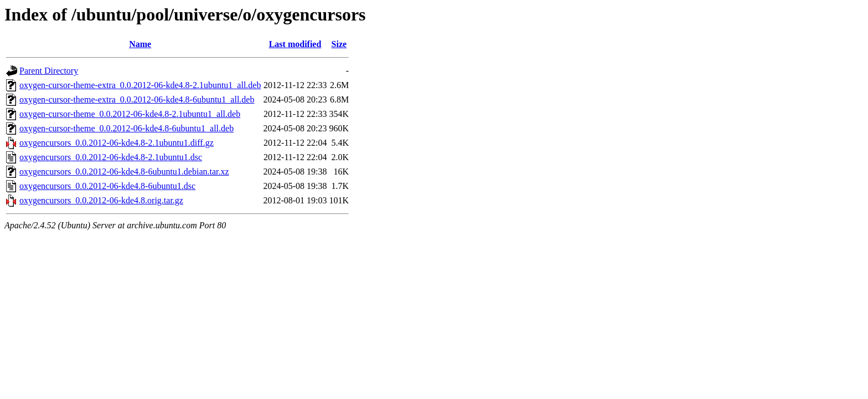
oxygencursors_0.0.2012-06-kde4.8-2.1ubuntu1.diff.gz (117, 143)
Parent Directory (49, 71)
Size (339, 44)
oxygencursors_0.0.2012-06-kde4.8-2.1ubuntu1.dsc (111, 157)
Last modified (295, 44)
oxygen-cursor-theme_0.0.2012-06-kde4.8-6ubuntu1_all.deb (126, 128)
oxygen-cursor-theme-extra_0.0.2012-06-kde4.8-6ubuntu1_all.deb (137, 99)
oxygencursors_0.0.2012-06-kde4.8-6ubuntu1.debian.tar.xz (124, 172)
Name (140, 44)
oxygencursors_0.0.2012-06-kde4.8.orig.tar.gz (101, 200)
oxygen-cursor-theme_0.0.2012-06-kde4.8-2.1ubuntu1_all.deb (130, 114)
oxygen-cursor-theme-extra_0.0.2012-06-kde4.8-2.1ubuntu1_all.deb (140, 85)
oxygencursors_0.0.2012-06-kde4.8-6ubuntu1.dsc (107, 186)
